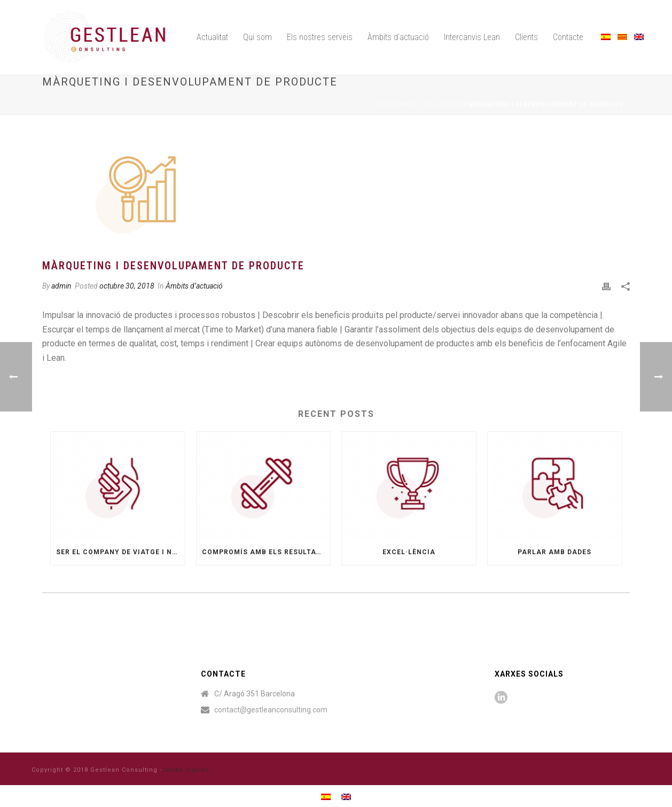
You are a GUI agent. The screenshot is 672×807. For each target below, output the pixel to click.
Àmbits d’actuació (398, 37)
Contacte (568, 37)
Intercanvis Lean (472, 37)
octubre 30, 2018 (127, 286)
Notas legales (187, 770)
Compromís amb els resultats (264, 552)
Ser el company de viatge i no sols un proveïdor (120, 552)
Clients (526, 37)
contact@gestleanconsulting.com (271, 710)
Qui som (257, 37)
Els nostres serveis (320, 37)
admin (61, 286)
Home (383, 104)
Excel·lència (409, 552)
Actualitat (212, 37)
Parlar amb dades (554, 552)
